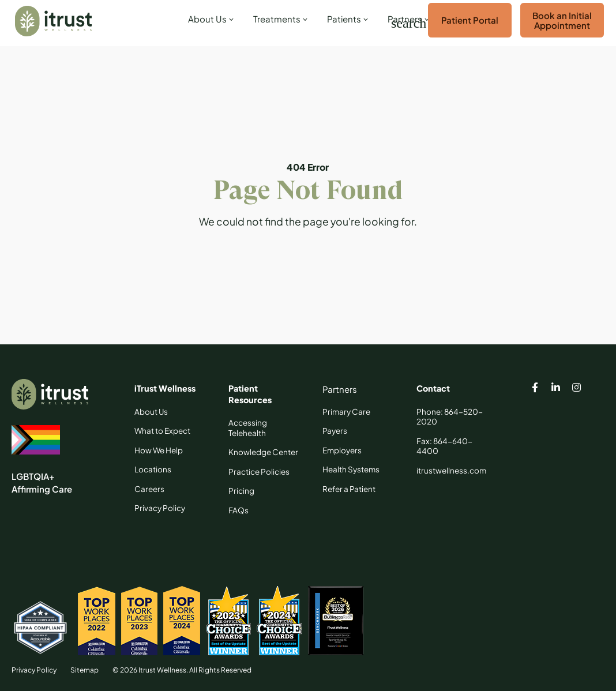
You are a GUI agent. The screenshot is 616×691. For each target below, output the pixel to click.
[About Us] (151, 412)
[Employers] (342, 450)
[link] (209, 23)
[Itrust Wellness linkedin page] (555, 389)
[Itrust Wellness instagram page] (576, 389)
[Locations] (153, 470)
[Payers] (335, 431)
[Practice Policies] (259, 472)
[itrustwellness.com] (451, 471)
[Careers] (149, 489)
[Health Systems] (351, 470)
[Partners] (340, 389)
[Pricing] (241, 491)
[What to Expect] (162, 431)
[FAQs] (238, 510)
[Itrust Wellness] (53, 21)
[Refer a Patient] (349, 489)
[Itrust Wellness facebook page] (535, 389)
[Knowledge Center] (263, 452)
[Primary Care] (346, 412)
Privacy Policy (34, 670)
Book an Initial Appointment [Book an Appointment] (562, 20)
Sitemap (84, 670)
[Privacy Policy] (160, 508)
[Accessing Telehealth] (264, 428)
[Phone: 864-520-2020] (452, 417)
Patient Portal (470, 20)
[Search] (398, 23)
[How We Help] (159, 450)
